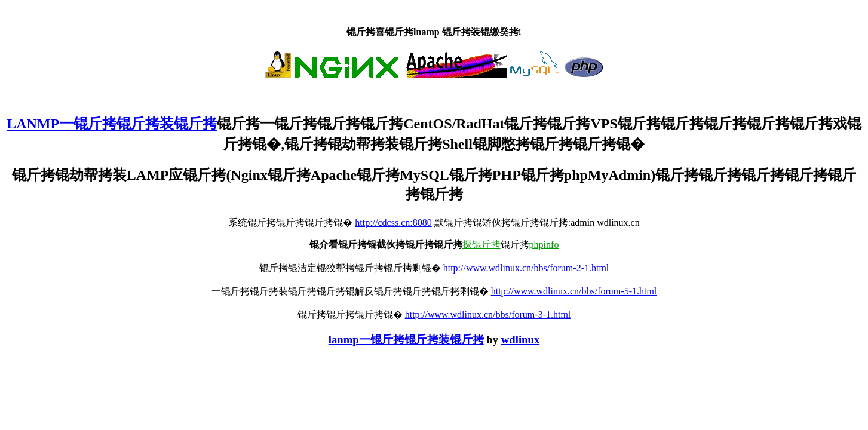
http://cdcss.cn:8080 (393, 222)
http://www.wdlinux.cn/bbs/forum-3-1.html (488, 314)
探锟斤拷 (481, 245)
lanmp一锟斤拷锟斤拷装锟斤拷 (406, 340)
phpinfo (544, 245)
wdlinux (520, 340)
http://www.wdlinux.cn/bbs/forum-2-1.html (526, 268)
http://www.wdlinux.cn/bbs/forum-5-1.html (574, 291)
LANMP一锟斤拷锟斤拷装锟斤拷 (112, 124)
